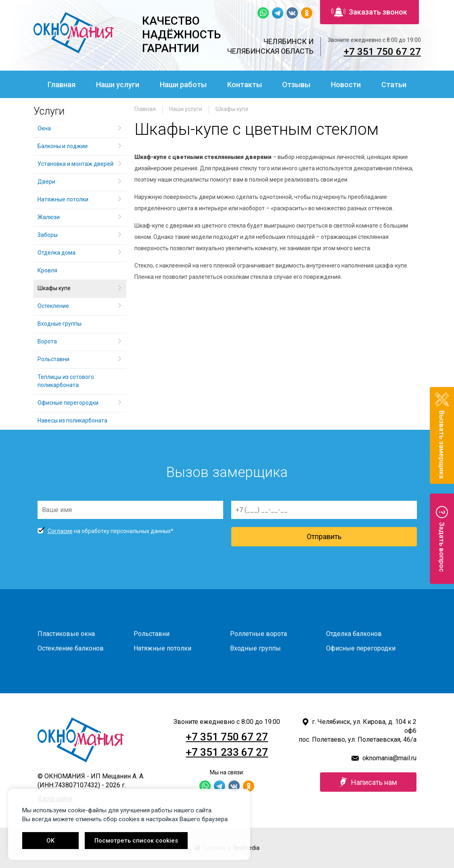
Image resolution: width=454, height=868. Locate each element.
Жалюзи (49, 217)
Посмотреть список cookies (136, 841)
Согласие (60, 531)
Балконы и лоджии (63, 146)
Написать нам (368, 782)
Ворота (47, 341)
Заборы (48, 235)
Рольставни (53, 359)
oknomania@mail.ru (389, 758)
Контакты (245, 85)
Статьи (394, 85)
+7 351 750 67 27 (382, 52)
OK (50, 841)
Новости (346, 85)
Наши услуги (118, 85)
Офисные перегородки (68, 403)
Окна (44, 128)
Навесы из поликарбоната (72, 420)
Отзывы (296, 85)
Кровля (47, 270)
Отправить (324, 536)
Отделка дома (56, 253)
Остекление (53, 306)
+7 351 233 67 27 (227, 752)
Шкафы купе (232, 109)
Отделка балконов (354, 634)
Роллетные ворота (258, 634)
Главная (62, 85)
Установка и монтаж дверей (76, 164)
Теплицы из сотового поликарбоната (66, 381)
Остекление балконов (71, 648)
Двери (46, 182)
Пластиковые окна (66, 634)
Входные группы (60, 324)
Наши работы (183, 85)
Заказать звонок (369, 12)
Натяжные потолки (63, 199)
